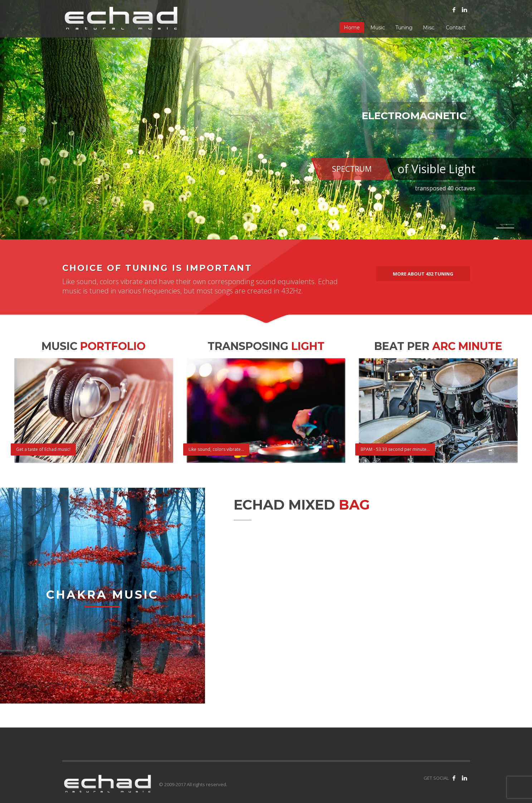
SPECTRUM (352, 169)
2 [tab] (505, 228)
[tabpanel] (266, 120)
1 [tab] (507, 224)
